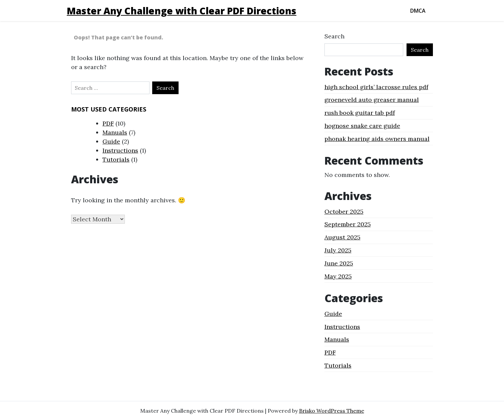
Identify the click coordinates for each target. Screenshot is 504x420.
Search (334, 36)
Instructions (120, 150)
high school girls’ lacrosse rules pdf (376, 87)
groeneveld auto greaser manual (372, 100)
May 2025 (338, 276)
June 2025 (339, 263)
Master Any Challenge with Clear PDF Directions (182, 11)
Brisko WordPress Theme (332, 411)
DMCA (418, 11)
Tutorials (116, 159)
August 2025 (342, 237)
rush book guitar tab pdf (360, 113)
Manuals (115, 132)
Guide (111, 141)
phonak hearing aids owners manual (377, 139)
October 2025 (344, 212)
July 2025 (338, 250)
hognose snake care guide (362, 126)
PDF (108, 123)
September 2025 (348, 224)
